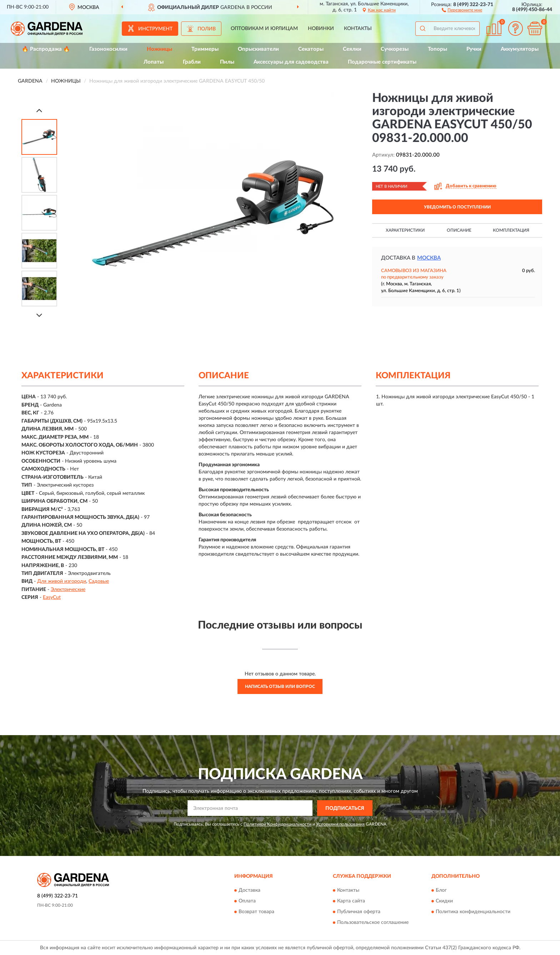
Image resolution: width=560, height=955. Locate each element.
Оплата (247, 901)
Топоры (437, 49)
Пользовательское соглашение (373, 922)
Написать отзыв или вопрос (280, 686)
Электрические (68, 590)
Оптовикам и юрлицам (264, 29)
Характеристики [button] (405, 230)
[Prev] (39, 110)
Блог (441, 890)
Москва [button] (429, 258)
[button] (462, 10)
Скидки (444, 901)
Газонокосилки (108, 49)
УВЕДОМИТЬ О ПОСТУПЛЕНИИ (457, 207)
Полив (207, 29)
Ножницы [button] (159, 49)
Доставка (249, 890)
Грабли (192, 62)
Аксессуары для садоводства (291, 62)
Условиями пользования (340, 824)
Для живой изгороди (62, 581)
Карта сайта (351, 901)
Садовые (99, 581)
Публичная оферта (359, 912)
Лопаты (154, 62)
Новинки (321, 29)
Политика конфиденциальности (473, 912)
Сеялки (352, 49)
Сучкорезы (395, 49)
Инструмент (155, 29)
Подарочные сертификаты (382, 62)
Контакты (358, 29)
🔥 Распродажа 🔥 (46, 49)
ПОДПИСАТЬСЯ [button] (345, 808)
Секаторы (311, 49)
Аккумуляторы (520, 49)
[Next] (39, 315)
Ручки (474, 49)
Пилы (227, 62)
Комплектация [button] (511, 230)
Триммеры (205, 49)
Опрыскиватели (258, 49)
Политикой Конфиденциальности (277, 824)
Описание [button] (459, 230)
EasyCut (52, 597)
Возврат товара (256, 912)
